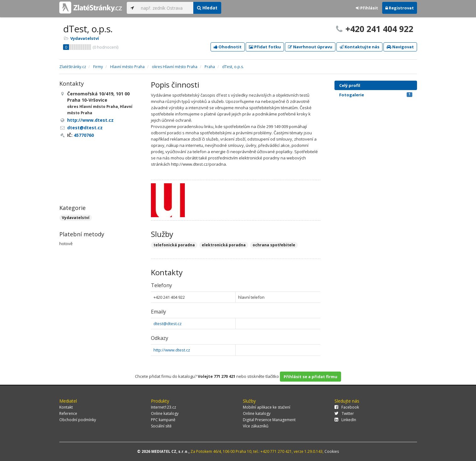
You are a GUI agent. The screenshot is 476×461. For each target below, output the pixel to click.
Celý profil (350, 85)
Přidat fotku (265, 47)
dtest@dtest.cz (168, 324)
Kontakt (66, 407)
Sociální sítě (161, 426)
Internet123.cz (163, 407)
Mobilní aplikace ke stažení (267, 407)
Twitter (344, 413)
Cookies (332, 451)
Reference (68, 413)
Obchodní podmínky (78, 420)
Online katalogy (165, 413)
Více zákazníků (256, 426)
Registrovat (400, 8)
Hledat (207, 8)
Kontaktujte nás (359, 47)
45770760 (84, 135)
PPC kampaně (163, 420)
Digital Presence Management (269, 420)
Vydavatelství (85, 38)
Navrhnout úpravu (310, 47)
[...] (166, 8)
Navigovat (400, 47)
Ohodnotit (228, 47)
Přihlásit (367, 8)
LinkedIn (345, 420)
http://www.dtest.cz (172, 350)
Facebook (347, 407)
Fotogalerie (376, 95)
